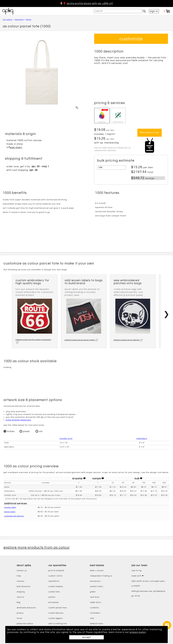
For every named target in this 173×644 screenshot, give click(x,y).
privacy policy (138, 632)
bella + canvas (97, 571)
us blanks (95, 608)
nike (92, 618)
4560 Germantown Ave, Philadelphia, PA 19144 (149, 594)
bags (29, 19)
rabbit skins (95, 602)
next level (95, 597)
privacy (20, 613)
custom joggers (56, 618)
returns (20, 597)
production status (25, 624)
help (19, 576)
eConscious (95, 581)
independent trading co (101, 576)
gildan (93, 592)
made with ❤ (138, 576)
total (150, 172)
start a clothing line (58, 624)
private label (10, 508)
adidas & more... (97, 624)
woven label (10, 512)
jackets (52, 597)
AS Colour (8, 19)
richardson (95, 613)
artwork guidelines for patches (128, 340)
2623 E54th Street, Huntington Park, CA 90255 (148, 584)
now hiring (137, 571)
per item (148, 168)
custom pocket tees (58, 608)
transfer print (66, 439)
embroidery (142, 439)
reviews (20, 581)
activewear (54, 602)
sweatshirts (54, 581)
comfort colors (97, 587)
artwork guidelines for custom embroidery (33, 341)
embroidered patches (14, 516)
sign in (154, 11)
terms (19, 618)
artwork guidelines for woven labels (81, 340)
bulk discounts (24, 587)
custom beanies (56, 613)
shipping (21, 592)
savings (150, 178)
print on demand (56, 571)
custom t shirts (55, 576)
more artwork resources (18, 420)
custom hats (54, 592)
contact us (22, 571)
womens (19, 19)
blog (19, 602)
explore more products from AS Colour (37, 547)
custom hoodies (56, 587)
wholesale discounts (26, 608)
